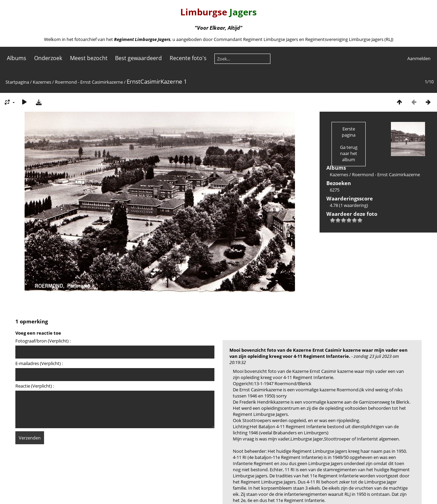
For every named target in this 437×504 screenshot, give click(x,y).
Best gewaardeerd (138, 58)
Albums (17, 58)
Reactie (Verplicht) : (35, 386)
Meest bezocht (89, 58)
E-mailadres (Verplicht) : (39, 363)
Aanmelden (419, 58)
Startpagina (17, 82)
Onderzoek (48, 58)
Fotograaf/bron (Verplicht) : (43, 341)
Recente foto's (188, 58)
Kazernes (42, 82)
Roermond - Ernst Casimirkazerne (89, 82)
